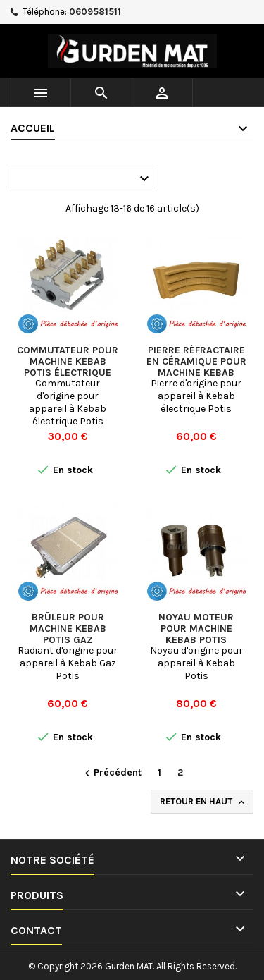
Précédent (111, 773)
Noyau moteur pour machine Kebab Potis (196, 629)
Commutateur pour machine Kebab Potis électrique (68, 361)
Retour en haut (203, 802)
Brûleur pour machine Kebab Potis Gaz (68, 629)
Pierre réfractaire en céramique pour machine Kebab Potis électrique (196, 367)
